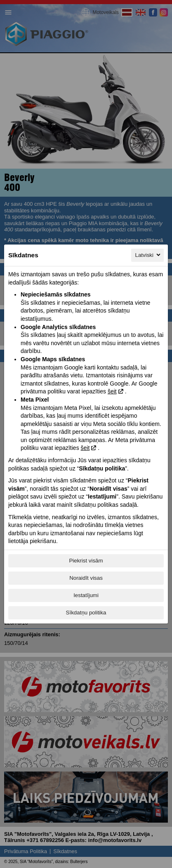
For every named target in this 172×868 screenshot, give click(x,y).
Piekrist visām (86, 561)
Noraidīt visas (86, 578)
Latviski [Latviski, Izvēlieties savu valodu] (148, 255)
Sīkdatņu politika (86, 613)
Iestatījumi (86, 595)
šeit (112, 391)
